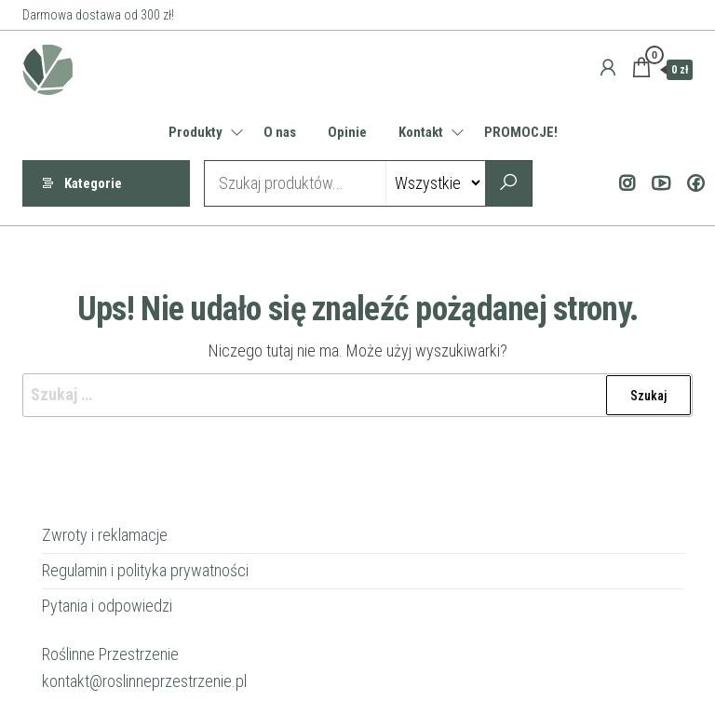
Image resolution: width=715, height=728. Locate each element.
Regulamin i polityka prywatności (145, 570)
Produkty (196, 132)
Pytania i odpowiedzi (107, 606)
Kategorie (93, 183)
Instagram (623, 183)
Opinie (347, 132)
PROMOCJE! (521, 132)
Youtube (657, 183)
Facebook (692, 183)
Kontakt (421, 132)
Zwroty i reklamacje (105, 535)
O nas (280, 132)
